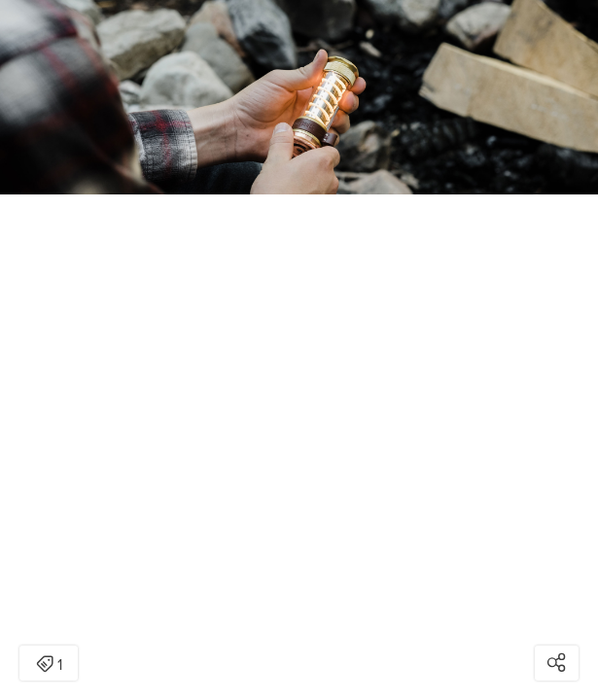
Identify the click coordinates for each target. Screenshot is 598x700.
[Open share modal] (557, 663)
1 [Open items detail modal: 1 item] (49, 665)
